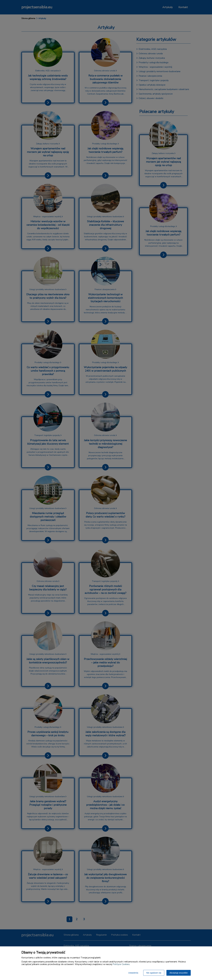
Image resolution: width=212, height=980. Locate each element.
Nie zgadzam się (154, 973)
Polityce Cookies (121, 964)
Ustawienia (133, 973)
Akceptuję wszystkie (178, 973)
